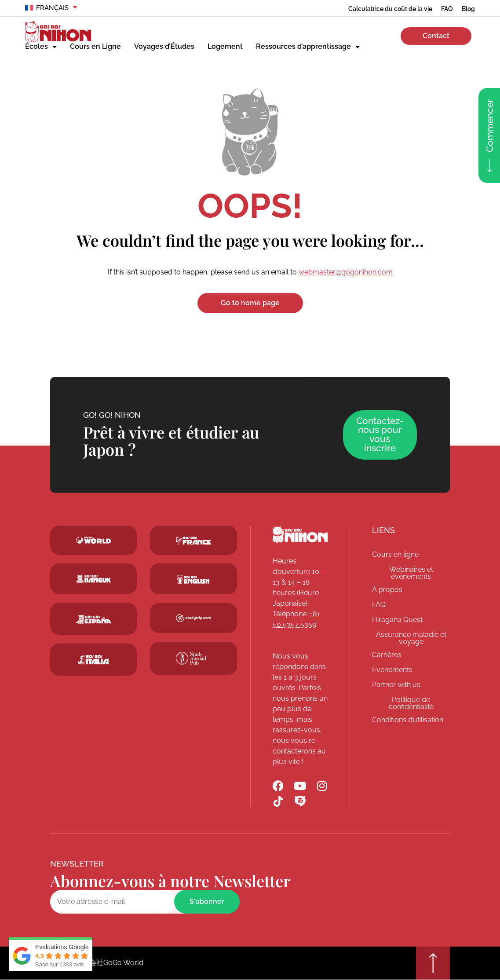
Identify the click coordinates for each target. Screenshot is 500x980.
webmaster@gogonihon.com (346, 272)
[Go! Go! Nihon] (300, 535)
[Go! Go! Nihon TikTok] (278, 802)
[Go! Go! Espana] (93, 619)
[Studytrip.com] (193, 541)
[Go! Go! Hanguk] (93, 579)
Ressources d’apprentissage (308, 47)
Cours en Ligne (95, 46)
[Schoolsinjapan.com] (193, 580)
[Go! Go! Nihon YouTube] (300, 786)
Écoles (41, 47)
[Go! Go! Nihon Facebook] (278, 786)
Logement (225, 46)
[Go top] (433, 963)
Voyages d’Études (164, 46)
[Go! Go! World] (93, 541)
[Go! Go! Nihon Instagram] (322, 786)
